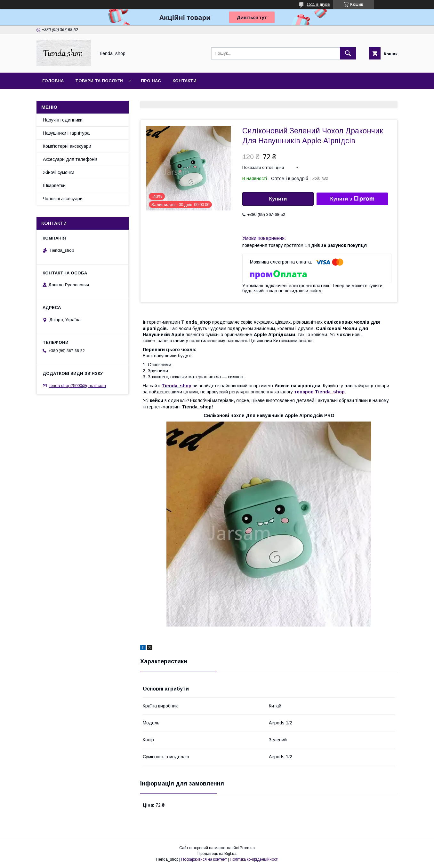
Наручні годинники (63, 120)
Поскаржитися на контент (204, 859)
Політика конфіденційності (254, 859)
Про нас (151, 81)
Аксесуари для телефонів (70, 159)
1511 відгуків (318, 4)
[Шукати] (348, 53)
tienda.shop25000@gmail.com (77, 386)
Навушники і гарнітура (66, 133)
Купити (278, 199)
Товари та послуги (99, 81)
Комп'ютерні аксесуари (67, 146)
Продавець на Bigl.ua (217, 854)
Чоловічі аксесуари (63, 199)
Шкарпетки (54, 185)
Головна (53, 81)
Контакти (185, 81)
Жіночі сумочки (59, 172)
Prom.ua (247, 848)
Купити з (352, 199)
